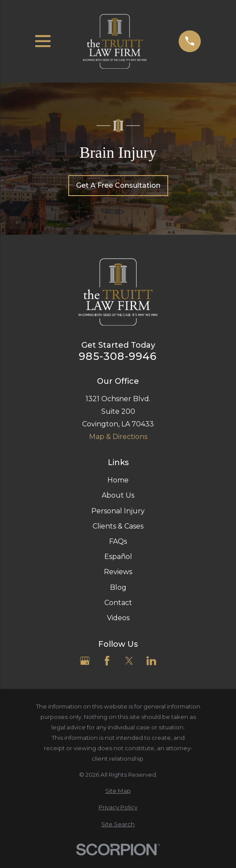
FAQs (118, 541)
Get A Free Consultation (118, 185)
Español (118, 557)
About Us (118, 495)
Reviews (118, 572)
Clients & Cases (118, 526)
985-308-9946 (118, 356)
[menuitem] (118, 791)
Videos (118, 618)
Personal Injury (118, 511)
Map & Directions (118, 437)
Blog (118, 587)
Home (118, 480)
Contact (118, 603)
